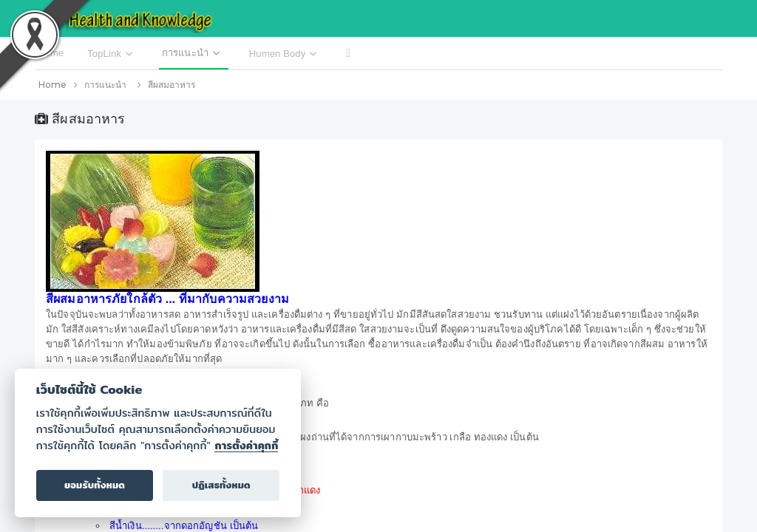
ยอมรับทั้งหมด (95, 485)
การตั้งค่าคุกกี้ (246, 446)
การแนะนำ (105, 85)
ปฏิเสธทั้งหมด (221, 485)
